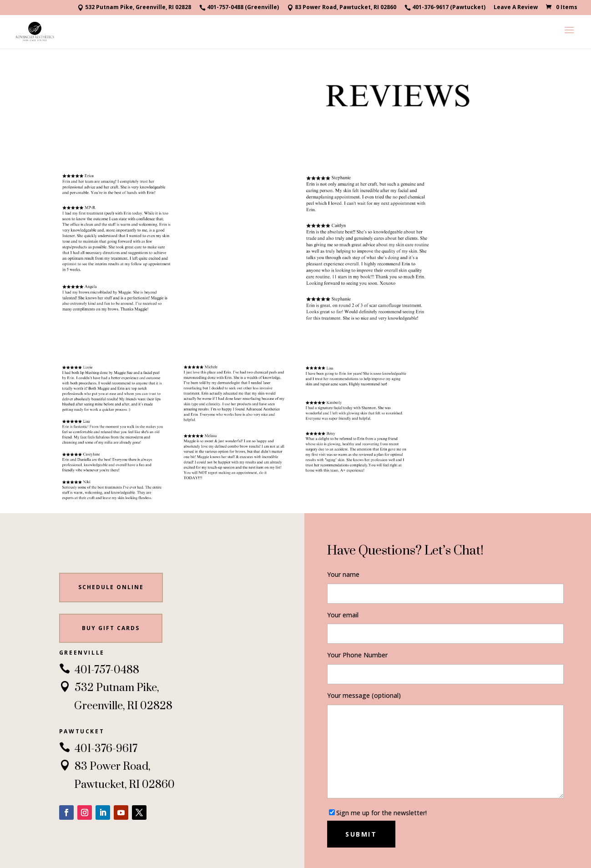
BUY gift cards (111, 628)
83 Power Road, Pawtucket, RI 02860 (342, 8)
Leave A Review (516, 8)
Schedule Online (111, 587)
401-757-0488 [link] (99, 670)
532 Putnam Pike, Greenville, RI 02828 (134, 8)
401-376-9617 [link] (98, 749)
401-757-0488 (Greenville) (239, 8)
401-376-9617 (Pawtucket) (445, 8)
